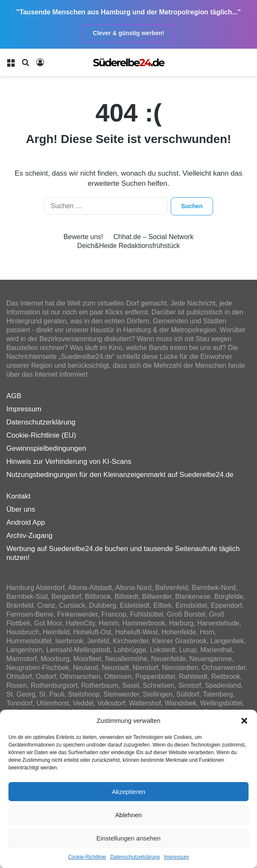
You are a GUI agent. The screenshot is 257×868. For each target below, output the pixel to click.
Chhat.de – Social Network (153, 237)
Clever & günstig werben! (129, 33)
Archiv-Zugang (29, 536)
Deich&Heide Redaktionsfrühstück (129, 246)
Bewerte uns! (83, 237)
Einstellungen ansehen (128, 838)
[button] (244, 721)
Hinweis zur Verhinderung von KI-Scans (69, 462)
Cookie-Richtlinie (87, 857)
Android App (26, 522)
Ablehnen (128, 815)
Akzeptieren (128, 792)
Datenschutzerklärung (135, 857)
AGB (14, 396)
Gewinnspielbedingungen (46, 448)
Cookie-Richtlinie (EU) (41, 435)
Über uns (21, 509)
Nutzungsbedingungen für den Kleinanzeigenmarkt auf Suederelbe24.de (120, 475)
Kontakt (18, 496)
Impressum (176, 857)
